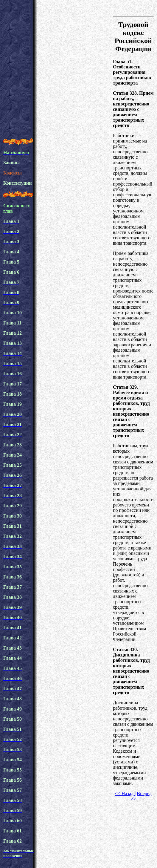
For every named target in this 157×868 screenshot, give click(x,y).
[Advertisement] (56, 77)
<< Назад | (125, 793)
